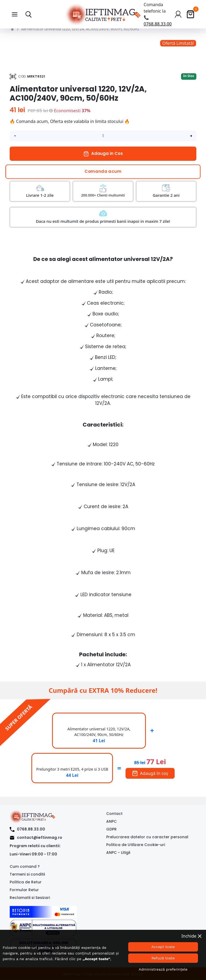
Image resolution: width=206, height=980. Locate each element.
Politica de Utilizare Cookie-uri (136, 845)
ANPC (111, 821)
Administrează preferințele (163, 969)
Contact (114, 814)
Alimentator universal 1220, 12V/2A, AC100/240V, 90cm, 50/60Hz (80, 29)
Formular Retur (24, 890)
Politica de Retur (26, 882)
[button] (15, 14)
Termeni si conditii (27, 874)
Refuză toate (163, 958)
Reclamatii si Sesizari (30, 898)
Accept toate (163, 947)
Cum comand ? (25, 866)
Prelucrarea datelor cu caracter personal (147, 837)
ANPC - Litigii (118, 853)
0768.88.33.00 (158, 24)
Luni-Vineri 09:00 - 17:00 (33, 854)
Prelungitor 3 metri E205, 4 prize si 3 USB (72, 769)
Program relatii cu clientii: (35, 846)
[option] (103, 43)
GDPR (111, 829)
